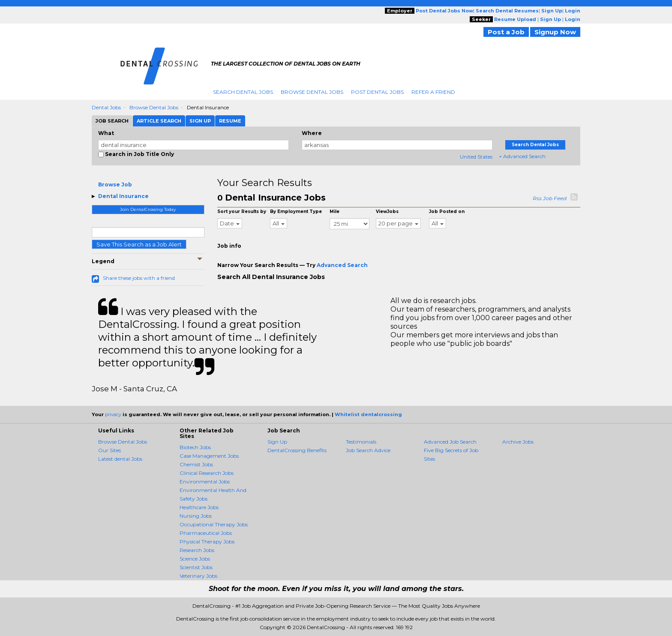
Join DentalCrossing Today (148, 209)
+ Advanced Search (522, 156)
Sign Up (277, 442)
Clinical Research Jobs (207, 473)
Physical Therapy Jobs (207, 541)
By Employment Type (296, 211)
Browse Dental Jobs (312, 92)
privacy (113, 414)
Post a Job (506, 32)
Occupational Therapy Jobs (214, 524)
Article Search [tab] (159, 121)
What (106, 133)
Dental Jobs (106, 107)
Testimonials (361, 442)
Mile (334, 211)
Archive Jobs (518, 442)
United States (476, 157)
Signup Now (555, 32)
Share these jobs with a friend (139, 278)
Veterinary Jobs (198, 576)
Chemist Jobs (196, 464)
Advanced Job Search (450, 442)
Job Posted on (447, 211)
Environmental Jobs (205, 481)
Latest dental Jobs (120, 459)
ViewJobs (387, 211)
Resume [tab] (230, 121)
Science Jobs (195, 559)
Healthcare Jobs (199, 507)
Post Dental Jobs (377, 92)
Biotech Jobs (195, 447)
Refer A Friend (433, 92)
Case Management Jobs (209, 456)
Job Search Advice (368, 450)
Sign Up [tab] (200, 121)
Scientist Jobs (196, 567)
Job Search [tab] (112, 121)
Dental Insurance (123, 196)
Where (312, 133)
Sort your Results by (242, 211)
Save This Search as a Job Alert (139, 244)
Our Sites (109, 450)
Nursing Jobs (196, 516)
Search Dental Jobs (243, 92)
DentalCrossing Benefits (297, 450)
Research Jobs (197, 550)
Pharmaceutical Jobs (206, 533)
